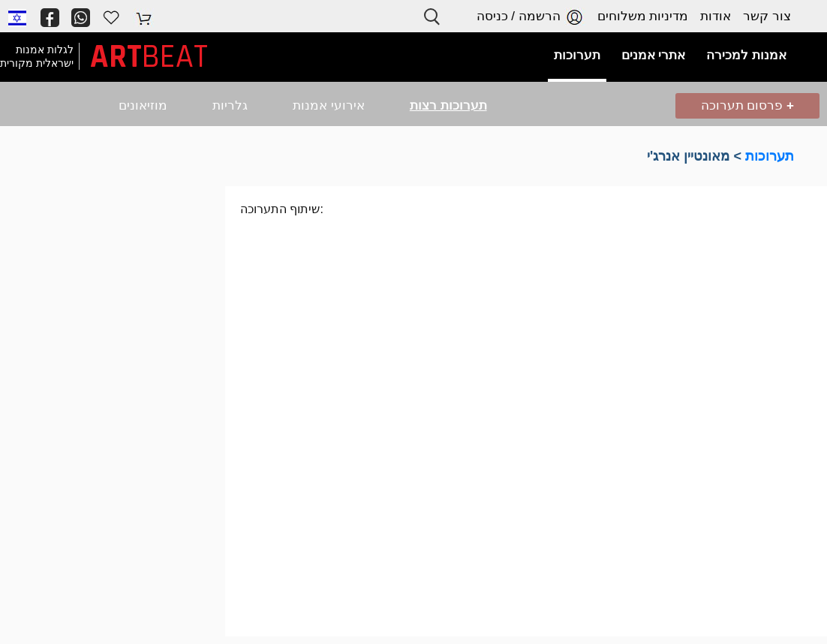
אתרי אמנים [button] (654, 55)
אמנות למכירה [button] (746, 55)
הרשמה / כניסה (531, 17)
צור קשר (767, 16)
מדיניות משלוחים (643, 16)
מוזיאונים (143, 105)
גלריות (230, 105)
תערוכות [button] (577, 55)
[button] (17, 17)
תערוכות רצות (448, 105)
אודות (716, 16)
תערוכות (770, 156)
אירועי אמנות (329, 105)
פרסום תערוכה (747, 105)
